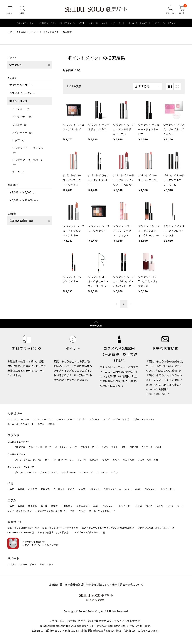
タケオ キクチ (69, 472)
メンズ (105, 23)
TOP (10, 32)
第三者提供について (132, 585)
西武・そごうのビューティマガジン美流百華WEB (106, 528)
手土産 (44, 506)
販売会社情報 (73, 585)
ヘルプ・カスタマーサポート (22, 564)
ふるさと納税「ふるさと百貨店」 (54, 532)
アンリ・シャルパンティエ (28, 460)
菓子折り (33, 506)
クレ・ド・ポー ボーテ (40, 447)
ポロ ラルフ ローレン (25, 472)
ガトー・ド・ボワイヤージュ (59, 460)
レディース (93, 23)
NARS (105, 447)
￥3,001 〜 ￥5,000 (23, 192)
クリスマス (94, 489)
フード (180, 506)
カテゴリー (15, 413)
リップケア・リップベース (27, 162)
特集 (10, 483)
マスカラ (20, 125)
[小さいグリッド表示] (170, 86)
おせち (128, 489)
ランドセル (59, 489)
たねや (106, 460)
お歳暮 (51, 424)
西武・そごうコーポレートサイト (59, 528)
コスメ (170, 506)
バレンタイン (150, 489)
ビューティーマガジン (166, 23)
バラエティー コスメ (48, 23)
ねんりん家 (129, 460)
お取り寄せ (67, 506)
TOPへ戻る (96, 325)
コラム (12, 500)
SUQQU (134, 447)
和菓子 (54, 506)
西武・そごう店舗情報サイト (22, 528)
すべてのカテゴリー (21, 85)
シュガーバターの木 (148, 460)
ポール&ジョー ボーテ (66, 447)
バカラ (114, 472)
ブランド (13, 435)
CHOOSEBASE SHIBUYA (19, 532)
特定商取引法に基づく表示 (102, 585)
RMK (124, 447)
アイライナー (22, 117)
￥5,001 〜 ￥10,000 (24, 200)
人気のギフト (83, 506)
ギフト (82, 23)
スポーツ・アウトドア (144, 419)
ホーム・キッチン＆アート (139, 23)
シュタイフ (102, 472)
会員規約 (54, 585)
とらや (116, 460)
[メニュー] (10, 10)
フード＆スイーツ (68, 23)
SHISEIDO (20, 447)
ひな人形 (33, 489)
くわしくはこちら (110, 386)
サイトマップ (47, 564)
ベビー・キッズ (118, 23)
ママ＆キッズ (86, 472)
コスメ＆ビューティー (26, 23)
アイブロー (21, 109)
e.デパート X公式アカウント (89, 532)
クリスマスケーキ (112, 489)
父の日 (82, 489)
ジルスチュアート (89, 447)
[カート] (182, 10)
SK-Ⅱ (159, 447)
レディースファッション (20, 511)
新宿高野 (94, 460)
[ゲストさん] (170, 10)
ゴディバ (82, 460)
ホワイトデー (167, 489)
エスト (114, 447)
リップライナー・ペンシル (28, 150)
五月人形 (45, 489)
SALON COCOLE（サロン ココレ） (155, 528)
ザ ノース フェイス (49, 472)
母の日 (71, 489)
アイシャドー (22, 132)
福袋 (137, 489)
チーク (19, 172)
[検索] (22, 10)
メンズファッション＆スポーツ (51, 511)
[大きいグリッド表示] (177, 86)
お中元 (41, 424)
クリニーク (147, 447)
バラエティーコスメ (43, 419)
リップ (19, 140)
